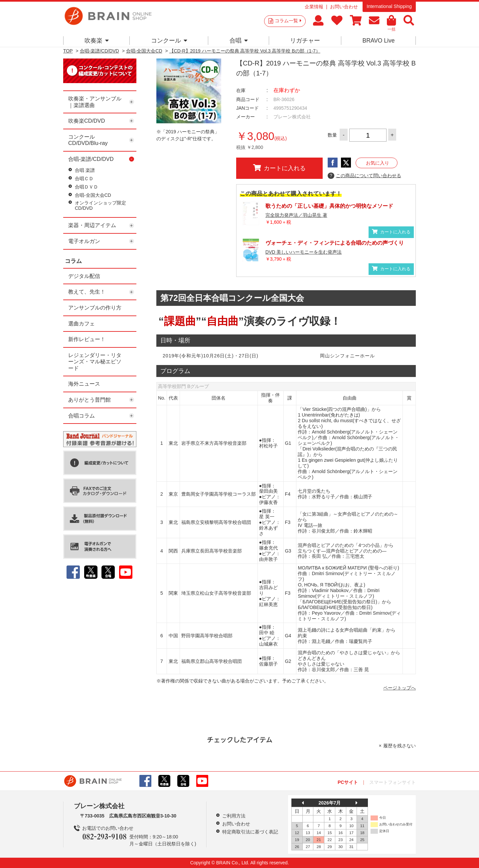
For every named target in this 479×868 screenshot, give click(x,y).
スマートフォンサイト (393, 782)
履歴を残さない (399, 746)
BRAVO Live (378, 41)
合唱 (239, 41)
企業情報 (314, 7)
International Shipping (389, 6)
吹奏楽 (97, 41)
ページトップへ (399, 688)
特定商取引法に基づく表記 (250, 832)
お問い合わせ (344, 7)
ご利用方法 (234, 816)
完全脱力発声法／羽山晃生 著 (296, 215)
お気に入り (378, 163)
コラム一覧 (288, 21)
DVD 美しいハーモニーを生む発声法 (304, 252)
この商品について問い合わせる (364, 176)
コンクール (169, 41)
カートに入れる (279, 168)
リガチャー (305, 41)
